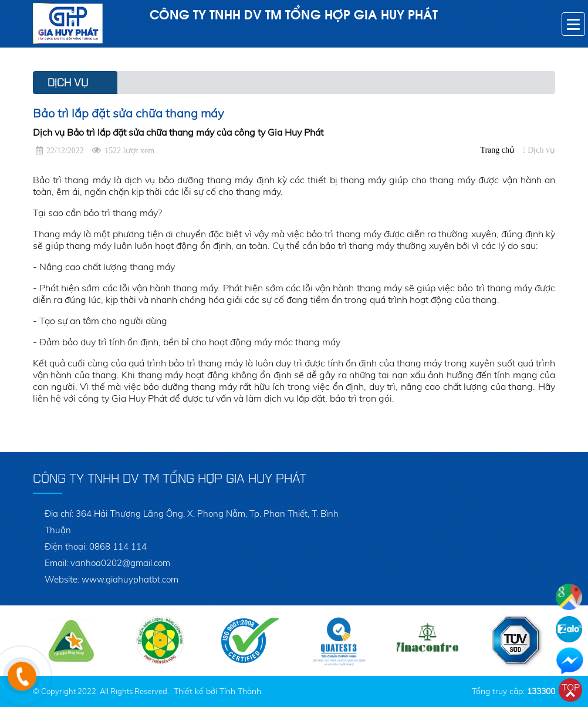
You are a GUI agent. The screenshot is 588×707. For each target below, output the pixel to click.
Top (571, 687)
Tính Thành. (241, 691)
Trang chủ (497, 150)
